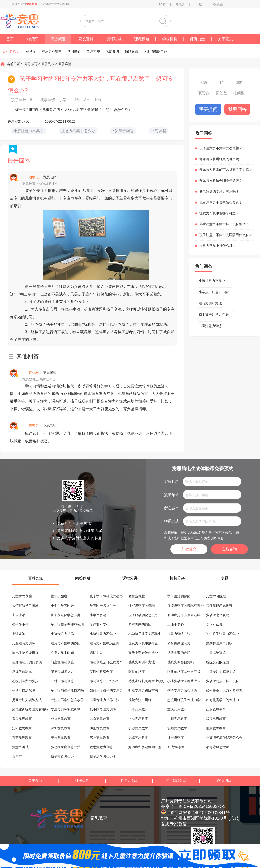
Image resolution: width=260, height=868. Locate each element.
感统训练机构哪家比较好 (147, 681)
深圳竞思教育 (61, 728)
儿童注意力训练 (210, 326)
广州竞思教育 (177, 719)
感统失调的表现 (179, 653)
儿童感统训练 (216, 653)
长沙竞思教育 (138, 728)
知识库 (32, 39)
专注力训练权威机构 (66, 709)
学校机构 (170, 39)
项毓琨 (34, 177)
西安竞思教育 (216, 709)
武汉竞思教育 (216, 719)
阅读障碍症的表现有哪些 (185, 606)
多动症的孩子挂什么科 (222, 681)
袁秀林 (34, 373)
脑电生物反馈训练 (25, 653)
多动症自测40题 (24, 690)
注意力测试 (20, 747)
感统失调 (112, 51)
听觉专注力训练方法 (143, 690)
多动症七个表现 (218, 615)
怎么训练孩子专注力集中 (185, 700)
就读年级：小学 (53, 100)
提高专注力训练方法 (27, 700)
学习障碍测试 (176, 781)
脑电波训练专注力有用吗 (30, 709)
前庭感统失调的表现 (27, 662)
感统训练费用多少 (25, 681)
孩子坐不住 (20, 624)
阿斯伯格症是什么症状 (184, 672)
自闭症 (17, 756)
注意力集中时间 (62, 653)
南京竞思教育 (216, 728)
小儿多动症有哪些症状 (184, 681)
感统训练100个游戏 (104, 681)
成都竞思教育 (61, 719)
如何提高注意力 (179, 643)
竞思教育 (30, 64)
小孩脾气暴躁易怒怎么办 (224, 738)
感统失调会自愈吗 (180, 662)
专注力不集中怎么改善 (67, 700)
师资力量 (197, 39)
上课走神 (19, 634)
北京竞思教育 (100, 719)
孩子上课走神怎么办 (143, 653)
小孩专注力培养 (62, 634)
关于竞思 (225, 39)
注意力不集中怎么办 (105, 643)
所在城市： (173, 508)
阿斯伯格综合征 (155, 51)
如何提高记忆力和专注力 (224, 690)
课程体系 (82, 781)
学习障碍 (74, 51)
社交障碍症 (176, 738)
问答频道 (58, 39)
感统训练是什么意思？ (106, 662)
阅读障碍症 (176, 747)
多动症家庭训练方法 (66, 747)
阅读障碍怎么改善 (219, 606)
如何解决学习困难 (25, 606)
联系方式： (173, 521)
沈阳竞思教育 (22, 728)
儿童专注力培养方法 (105, 700)
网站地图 (218, 4)
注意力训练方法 (210, 303)
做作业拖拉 (137, 596)
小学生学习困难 (62, 606)
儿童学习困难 (216, 596)
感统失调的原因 (218, 662)
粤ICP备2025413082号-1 (202, 806)
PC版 (162, 4)
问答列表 (48, 64)
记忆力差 (96, 653)
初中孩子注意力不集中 (215, 315)
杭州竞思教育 (177, 728)
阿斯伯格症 (137, 672)
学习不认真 (214, 624)
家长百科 (86, 39)
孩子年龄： (173, 495)
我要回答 (237, 109)
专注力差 (93, 51)
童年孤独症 (59, 596)
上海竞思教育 (138, 719)
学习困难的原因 (179, 596)
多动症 (31, 51)
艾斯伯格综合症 (101, 672)
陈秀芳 (34, 425)
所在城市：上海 (88, 100)
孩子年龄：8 (22, 100)
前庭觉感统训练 (62, 662)
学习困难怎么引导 (103, 606)
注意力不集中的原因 (66, 643)
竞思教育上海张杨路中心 (40, 184)
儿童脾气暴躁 (22, 596)
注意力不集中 (52, 51)
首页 (10, 39)
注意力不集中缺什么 (143, 643)
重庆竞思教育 (177, 709)
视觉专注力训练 (140, 700)
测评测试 (114, 39)
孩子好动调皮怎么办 (143, 615)
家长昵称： (173, 482)
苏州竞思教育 (100, 738)
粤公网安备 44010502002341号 (200, 813)
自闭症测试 (223, 781)
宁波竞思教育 (61, 738)
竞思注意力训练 (101, 747)
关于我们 (35, 781)
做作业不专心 (100, 624)
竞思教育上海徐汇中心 (39, 379)
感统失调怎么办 (62, 672)
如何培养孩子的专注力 (106, 690)
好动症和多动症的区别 (145, 747)
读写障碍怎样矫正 (219, 747)
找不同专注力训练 (103, 709)
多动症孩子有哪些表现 (67, 624)
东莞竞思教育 (22, 738)
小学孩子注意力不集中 (215, 292)
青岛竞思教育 (22, 719)
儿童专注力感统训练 (221, 672)
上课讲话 (19, 615)
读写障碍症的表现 (142, 606)
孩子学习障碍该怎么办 (106, 596)
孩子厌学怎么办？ (103, 756)
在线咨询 (229, 549)
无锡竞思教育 (138, 738)
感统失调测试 (22, 672)
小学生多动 (98, 615)
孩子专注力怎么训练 (182, 690)
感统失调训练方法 (142, 662)
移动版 (180, 4)
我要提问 (208, 109)
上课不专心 (176, 624)
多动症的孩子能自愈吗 (67, 690)
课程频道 (142, 39)
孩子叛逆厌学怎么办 (66, 615)
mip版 (198, 4)
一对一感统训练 (62, 681)
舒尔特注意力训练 (219, 643)
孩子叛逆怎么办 (62, 756)
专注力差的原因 (140, 624)
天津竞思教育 (138, 709)
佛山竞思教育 (100, 728)
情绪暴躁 (131, 51)
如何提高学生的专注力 (222, 700)
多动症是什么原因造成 (184, 615)
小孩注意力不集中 (212, 281)
